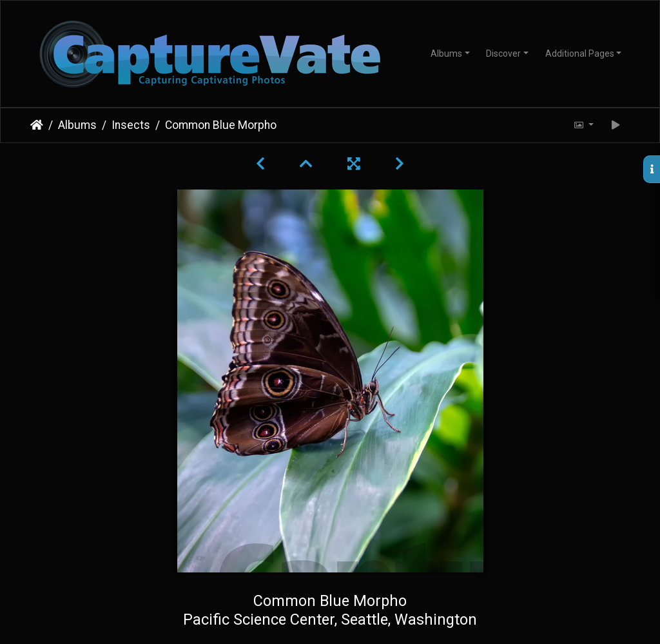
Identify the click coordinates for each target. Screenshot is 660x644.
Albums (446, 54)
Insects (131, 125)
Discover (503, 54)
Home (37, 125)
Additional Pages (580, 54)
